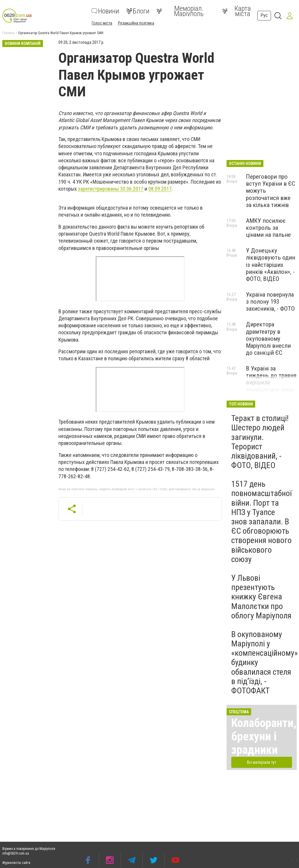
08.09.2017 (160, 189)
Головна (8, 33)
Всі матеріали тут (262, 762)
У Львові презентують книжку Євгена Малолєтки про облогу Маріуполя (261, 597)
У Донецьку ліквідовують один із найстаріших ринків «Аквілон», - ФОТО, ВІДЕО (271, 265)
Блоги (138, 11)
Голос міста (102, 23)
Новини (105, 11)
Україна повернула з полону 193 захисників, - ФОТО (270, 302)
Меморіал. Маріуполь (180, 11)
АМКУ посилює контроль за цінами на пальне (268, 228)
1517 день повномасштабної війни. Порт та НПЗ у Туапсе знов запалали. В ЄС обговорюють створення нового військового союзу (261, 522)
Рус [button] (264, 15)
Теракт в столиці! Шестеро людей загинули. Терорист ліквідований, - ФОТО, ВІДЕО (260, 442)
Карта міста (237, 11)
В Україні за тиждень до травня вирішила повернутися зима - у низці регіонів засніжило (271, 386)
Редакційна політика (136, 23)
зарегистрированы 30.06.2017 (111, 189)
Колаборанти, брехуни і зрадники (264, 736)
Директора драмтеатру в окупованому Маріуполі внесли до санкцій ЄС (268, 339)
